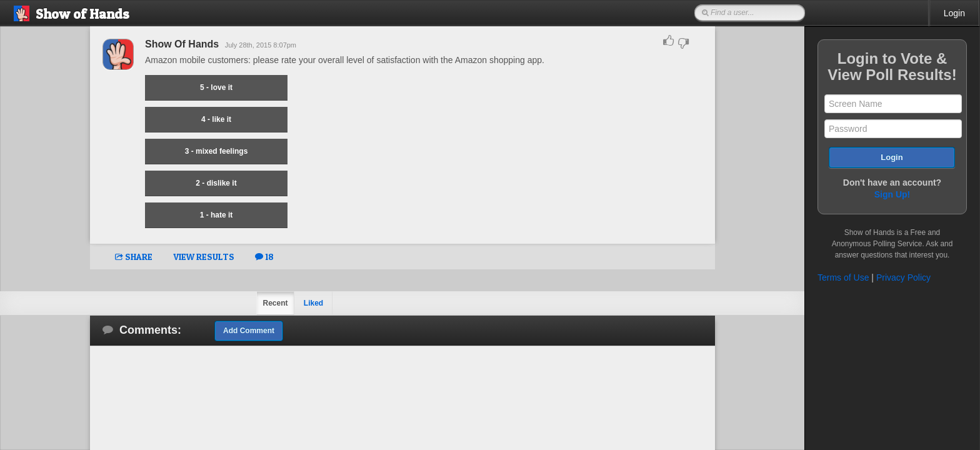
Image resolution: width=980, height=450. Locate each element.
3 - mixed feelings (217, 151)
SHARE (134, 257)
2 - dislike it (216, 183)
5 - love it (216, 87)
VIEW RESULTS (204, 257)
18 (264, 257)
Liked (313, 303)
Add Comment (249, 331)
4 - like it (216, 119)
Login (954, 13)
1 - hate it (217, 215)
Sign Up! (892, 194)
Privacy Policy (903, 277)
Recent (275, 303)
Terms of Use (843, 277)
